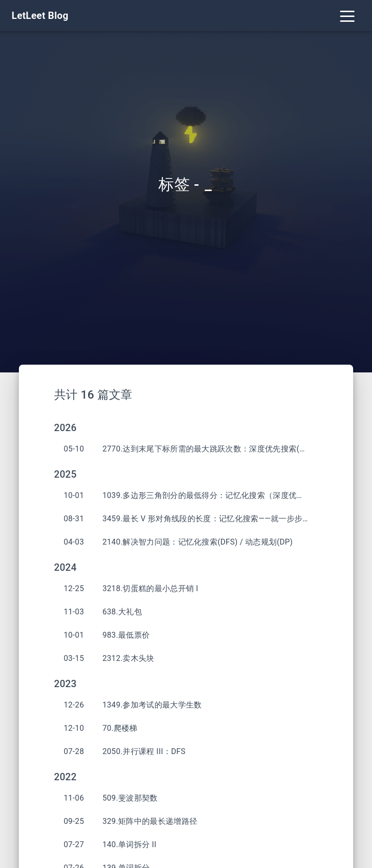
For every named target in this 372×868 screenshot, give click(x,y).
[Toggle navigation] (347, 16)
